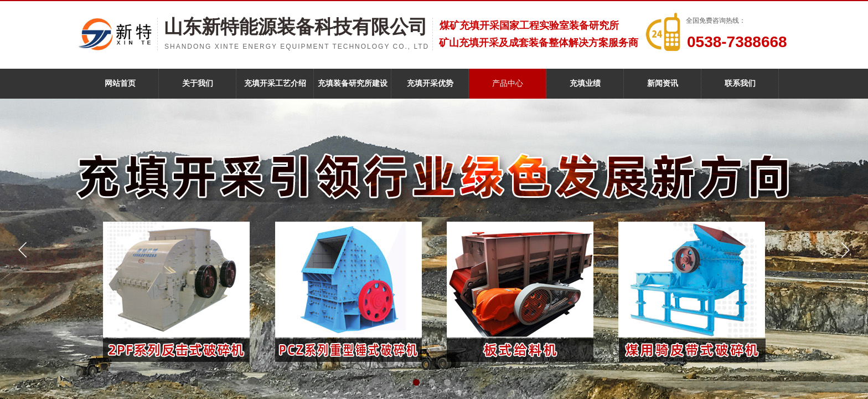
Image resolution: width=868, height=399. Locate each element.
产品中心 (508, 83)
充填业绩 (585, 83)
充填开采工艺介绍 (275, 83)
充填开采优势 (430, 83)
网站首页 (120, 83)
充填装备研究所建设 (353, 83)
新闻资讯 (663, 83)
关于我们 (198, 83)
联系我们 (740, 83)
